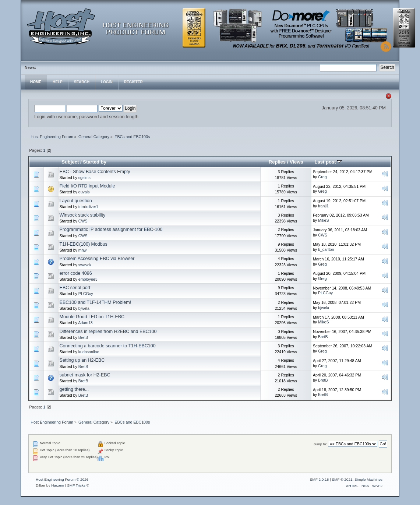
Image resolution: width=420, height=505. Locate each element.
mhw (82, 250)
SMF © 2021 (342, 479)
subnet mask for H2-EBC (85, 375)
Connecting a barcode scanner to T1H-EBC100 (108, 346)
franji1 (323, 206)
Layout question (76, 201)
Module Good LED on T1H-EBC (92, 317)
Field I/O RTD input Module (87, 186)
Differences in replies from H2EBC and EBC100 (108, 332)
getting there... (74, 389)
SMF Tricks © (78, 485)
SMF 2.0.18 (320, 479)
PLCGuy (86, 294)
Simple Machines (368, 479)
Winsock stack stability (83, 215)
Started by (95, 162)
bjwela (84, 308)
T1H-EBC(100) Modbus (84, 244)
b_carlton (326, 249)
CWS (83, 221)
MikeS (323, 220)
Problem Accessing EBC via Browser (97, 259)
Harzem (58, 485)
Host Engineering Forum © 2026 (62, 479)
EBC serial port (75, 288)
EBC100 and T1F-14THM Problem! (96, 302)
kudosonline (89, 352)
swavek (85, 265)
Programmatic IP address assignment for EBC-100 (111, 229)
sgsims (84, 178)
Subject (70, 162)
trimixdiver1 (88, 207)
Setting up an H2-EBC (82, 360)
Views (297, 162)
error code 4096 (76, 273)
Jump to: (320, 444)
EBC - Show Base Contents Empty (95, 172)
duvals (84, 192)
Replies (277, 162)
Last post (328, 162)
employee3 (88, 279)
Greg (322, 177)
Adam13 (85, 323)
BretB (83, 337)
